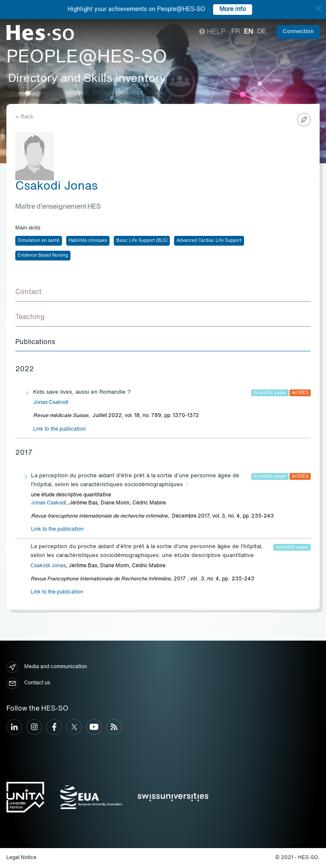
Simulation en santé (39, 241)
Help (212, 32)
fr (236, 32)
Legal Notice (21, 858)
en (249, 32)
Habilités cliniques (88, 241)
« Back (24, 117)
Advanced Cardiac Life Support (209, 241)
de (262, 32)
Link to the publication (59, 429)
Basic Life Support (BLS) (142, 241)
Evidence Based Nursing (43, 255)
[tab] (163, 293)
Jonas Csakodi (51, 403)
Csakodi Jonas (48, 566)
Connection (298, 32)
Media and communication (47, 667)
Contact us (28, 683)
